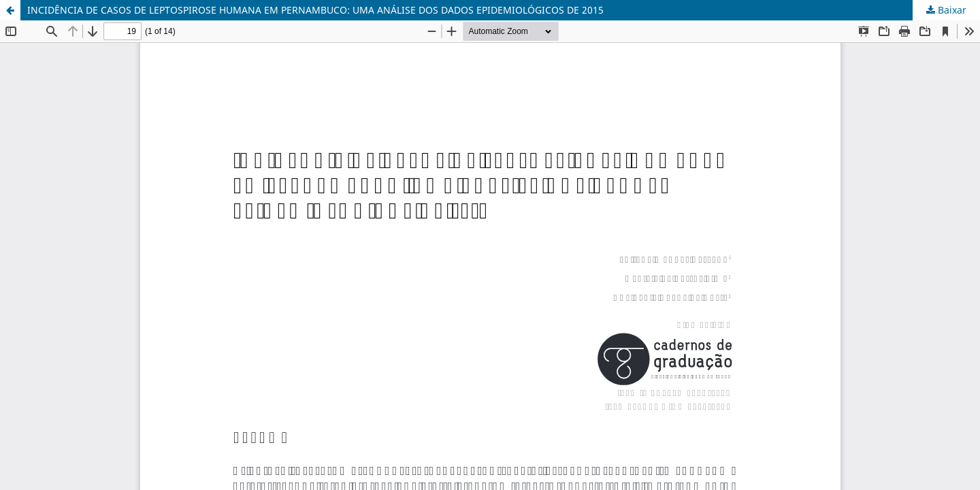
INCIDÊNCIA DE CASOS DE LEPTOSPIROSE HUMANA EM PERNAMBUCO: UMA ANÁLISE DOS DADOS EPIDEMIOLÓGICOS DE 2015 (315, 10)
